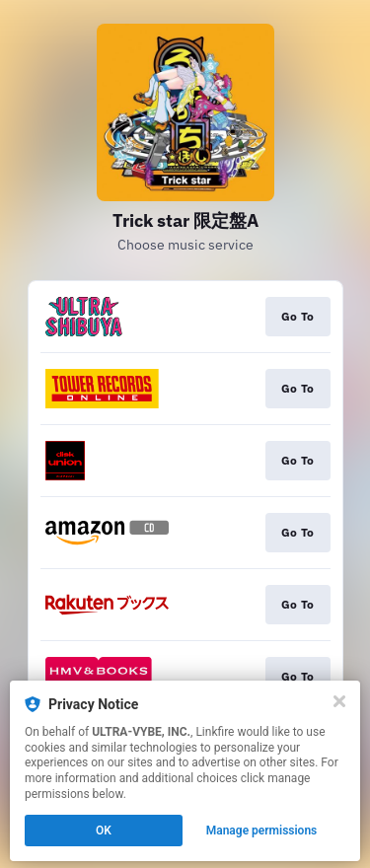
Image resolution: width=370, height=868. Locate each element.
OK (104, 831)
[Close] (339, 701)
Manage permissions (262, 831)
